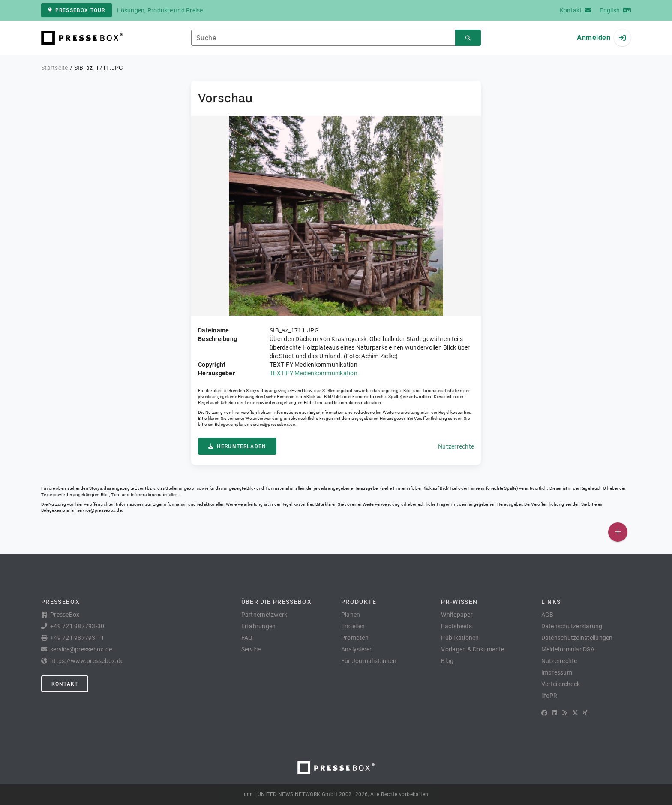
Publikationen (460, 638)
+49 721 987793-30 (77, 626)
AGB (547, 615)
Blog (447, 661)
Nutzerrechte (456, 446)
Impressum (557, 672)
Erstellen (353, 626)
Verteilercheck (561, 684)
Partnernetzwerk (264, 615)
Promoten (355, 638)
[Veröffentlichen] (618, 532)
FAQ (247, 638)
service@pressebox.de (273, 424)
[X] (575, 713)
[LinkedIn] (555, 713)
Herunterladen (237, 446)
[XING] (585, 713)
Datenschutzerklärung (572, 626)
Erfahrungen (259, 626)
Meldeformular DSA (568, 649)
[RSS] (565, 713)
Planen (351, 615)
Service (251, 649)
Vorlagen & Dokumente (472, 649)
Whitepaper (457, 615)
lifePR (549, 696)
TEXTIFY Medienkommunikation (313, 373)
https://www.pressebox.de (87, 661)
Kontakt (65, 684)
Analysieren (357, 649)
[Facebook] (544, 713)
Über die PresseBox (276, 602)
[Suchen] (468, 38)
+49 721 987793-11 (77, 638)
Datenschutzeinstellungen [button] (577, 638)
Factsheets (456, 626)
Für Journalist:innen (369, 661)
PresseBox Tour (76, 10)
